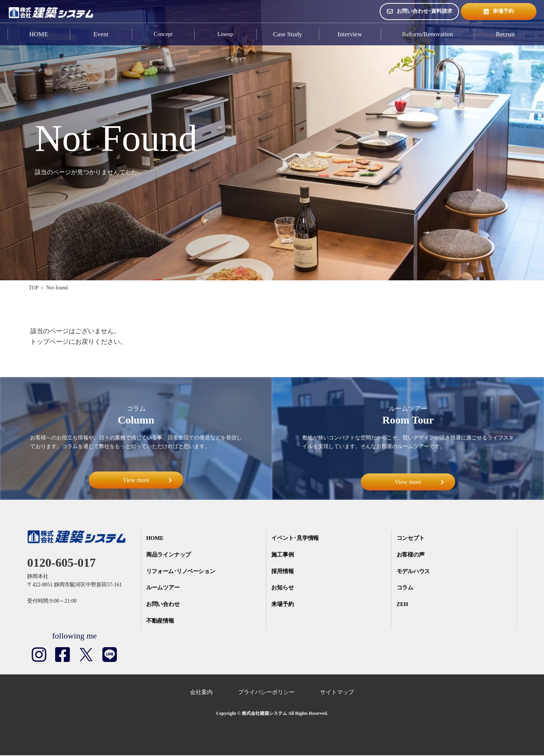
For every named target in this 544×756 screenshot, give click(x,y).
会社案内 (201, 693)
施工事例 (283, 555)
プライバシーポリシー (266, 693)
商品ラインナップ (169, 555)
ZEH (403, 605)
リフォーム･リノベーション (182, 572)
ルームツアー (164, 588)
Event (101, 34)
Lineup (225, 34)
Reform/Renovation (427, 34)
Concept (163, 34)
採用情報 (283, 572)
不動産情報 (161, 621)
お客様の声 (411, 555)
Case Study (288, 34)
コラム (406, 588)
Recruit (505, 34)
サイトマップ (337, 693)
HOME (39, 34)
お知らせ (283, 588)
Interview (350, 34)
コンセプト (411, 538)
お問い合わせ (164, 605)
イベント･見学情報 (296, 538)
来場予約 (499, 11)
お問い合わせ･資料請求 (420, 11)
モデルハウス (414, 572)
